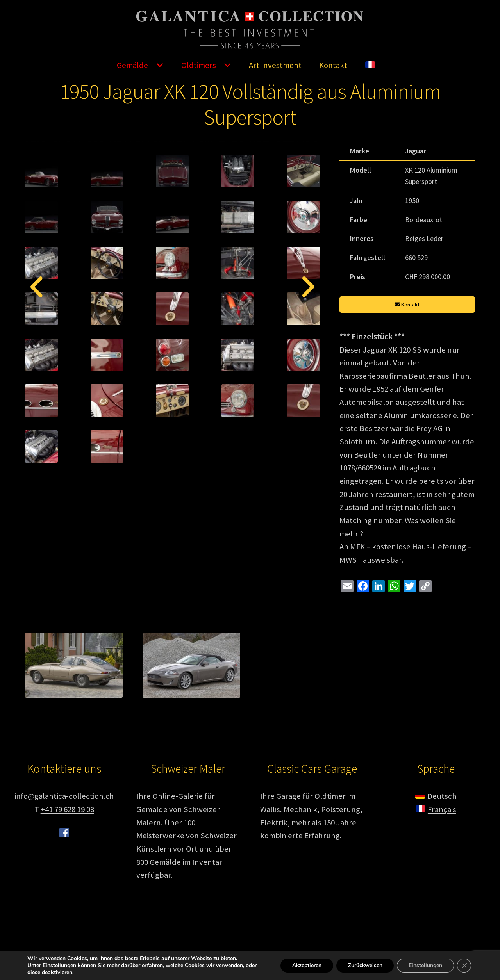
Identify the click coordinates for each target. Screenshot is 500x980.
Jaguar (416, 151)
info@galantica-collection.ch (64, 852)
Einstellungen (59, 966)
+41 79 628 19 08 (67, 865)
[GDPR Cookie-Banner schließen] (464, 966)
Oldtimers (199, 65)
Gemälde (132, 65)
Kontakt (333, 65)
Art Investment (275, 65)
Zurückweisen (365, 965)
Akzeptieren (306, 965)
